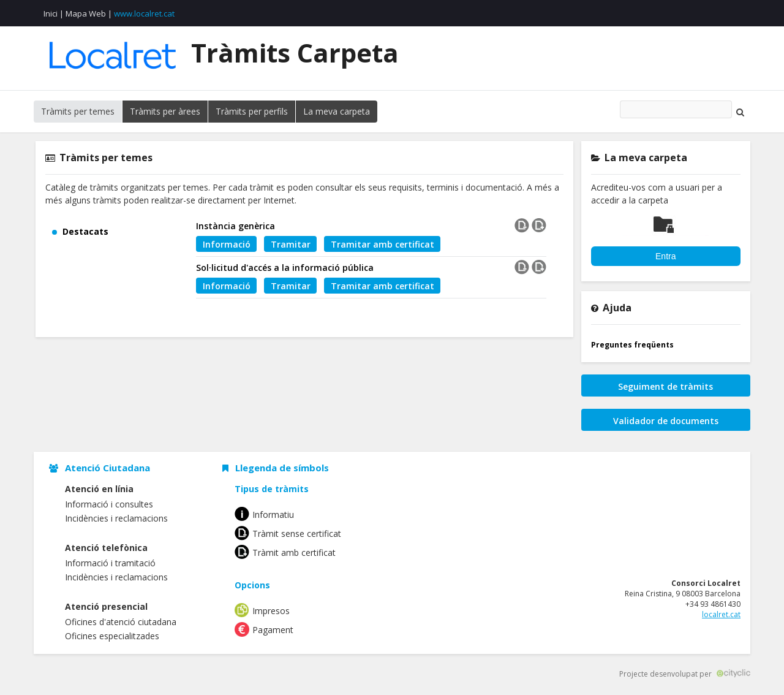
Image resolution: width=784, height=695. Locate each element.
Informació (227, 244)
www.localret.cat (144, 13)
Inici (51, 13)
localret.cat (721, 614)
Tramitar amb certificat (383, 244)
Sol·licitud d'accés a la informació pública (285, 268)
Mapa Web (86, 13)
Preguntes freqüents (632, 345)
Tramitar (291, 244)
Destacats (85, 231)
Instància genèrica (236, 226)
